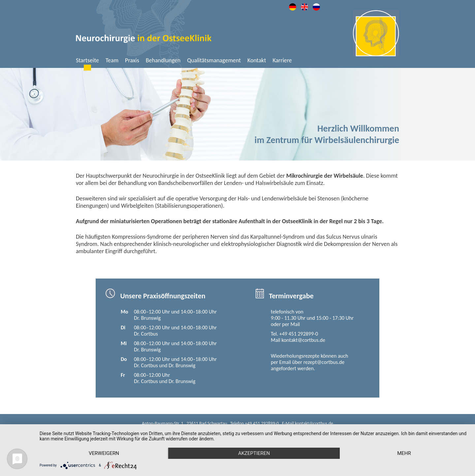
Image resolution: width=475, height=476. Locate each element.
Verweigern (104, 453)
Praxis (132, 60)
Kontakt (257, 60)
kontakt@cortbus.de (303, 340)
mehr (404, 453)
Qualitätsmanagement (214, 60)
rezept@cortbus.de (324, 362)
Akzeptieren (254, 453)
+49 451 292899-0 (299, 334)
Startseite (87, 60)
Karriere (282, 60)
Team (112, 60)
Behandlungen (163, 60)
